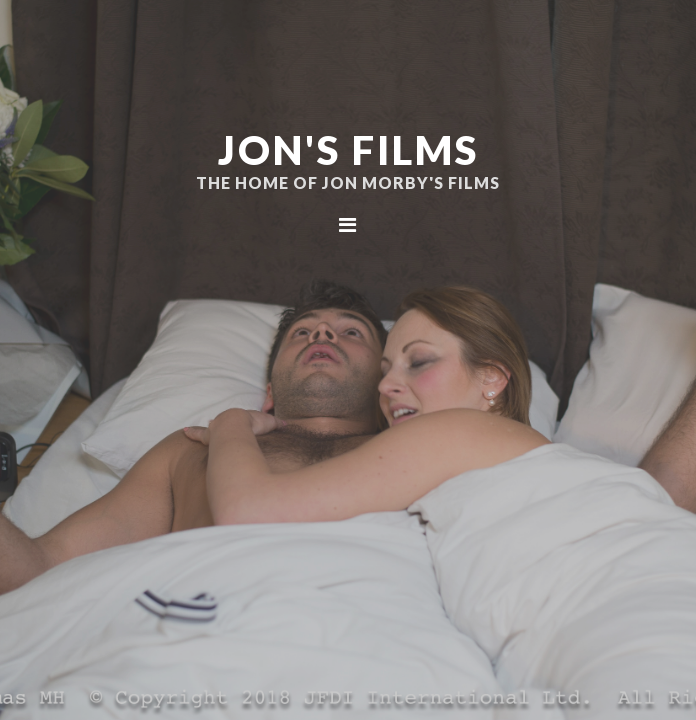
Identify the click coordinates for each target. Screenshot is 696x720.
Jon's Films (348, 150)
